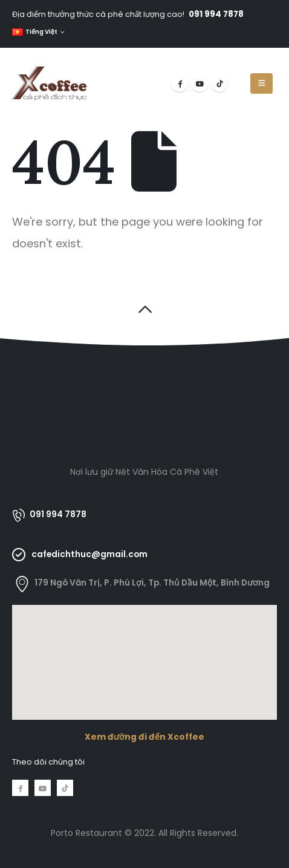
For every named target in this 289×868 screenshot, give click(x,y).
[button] (145, 309)
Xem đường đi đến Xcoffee (144, 737)
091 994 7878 (216, 14)
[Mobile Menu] (261, 83)
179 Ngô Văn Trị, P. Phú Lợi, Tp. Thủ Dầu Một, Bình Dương (152, 582)
